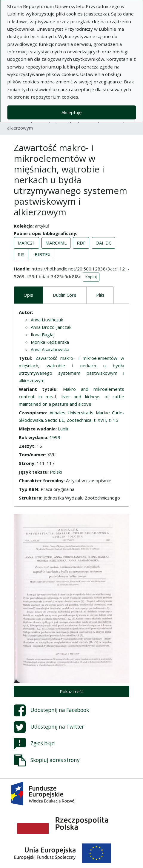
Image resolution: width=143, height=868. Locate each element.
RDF (81, 243)
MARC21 (26, 243)
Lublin (64, 429)
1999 (55, 437)
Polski (56, 472)
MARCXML (56, 243)
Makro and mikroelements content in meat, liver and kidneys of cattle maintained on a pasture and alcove (71, 396)
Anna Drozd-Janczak (51, 327)
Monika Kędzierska (50, 342)
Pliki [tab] (100, 295)
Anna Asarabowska (50, 349)
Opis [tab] (28, 295)
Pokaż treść (72, 691)
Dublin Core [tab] (65, 295)
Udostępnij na (51, 710)
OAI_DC (103, 243)
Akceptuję (71, 112)
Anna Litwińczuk (47, 320)
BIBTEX (43, 254)
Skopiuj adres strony (47, 760)
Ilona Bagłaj (43, 335)
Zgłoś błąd (34, 744)
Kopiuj (91, 277)
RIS (21, 254)
